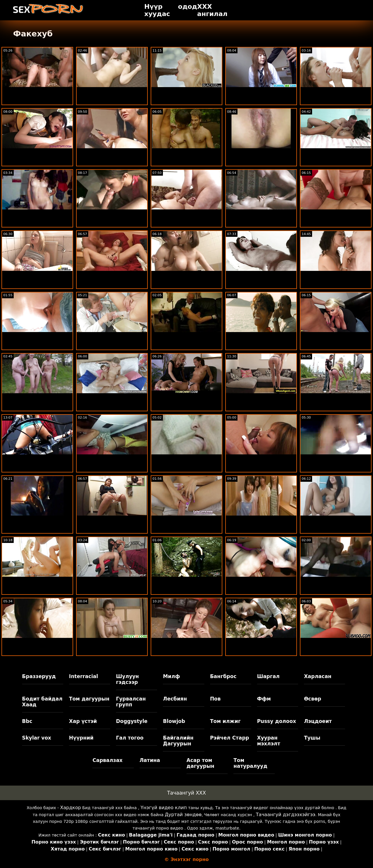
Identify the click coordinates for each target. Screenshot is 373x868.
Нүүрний (81, 738)
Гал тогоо (130, 738)
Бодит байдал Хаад (42, 702)
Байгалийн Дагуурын (178, 741)
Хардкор (71, 808)
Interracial (84, 676)
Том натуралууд (250, 763)
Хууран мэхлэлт (269, 741)
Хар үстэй (83, 721)
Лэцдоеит (318, 721)
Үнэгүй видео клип (164, 808)
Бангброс (223, 676)
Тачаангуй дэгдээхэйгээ (286, 815)
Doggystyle (132, 721)
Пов (215, 699)
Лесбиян (175, 699)
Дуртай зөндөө (183, 815)
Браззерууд (39, 676)
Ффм (264, 699)
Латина (150, 760)
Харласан (318, 676)
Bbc (27, 721)
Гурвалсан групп (131, 702)
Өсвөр (313, 699)
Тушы (312, 738)
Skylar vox (37, 738)
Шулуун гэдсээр (127, 679)
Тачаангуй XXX (186, 793)
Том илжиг (225, 721)
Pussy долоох (277, 721)
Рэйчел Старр (230, 738)
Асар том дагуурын (200, 763)
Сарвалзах (107, 760)
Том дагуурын (89, 699)
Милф (171, 676)
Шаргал (268, 676)
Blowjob (174, 721)
